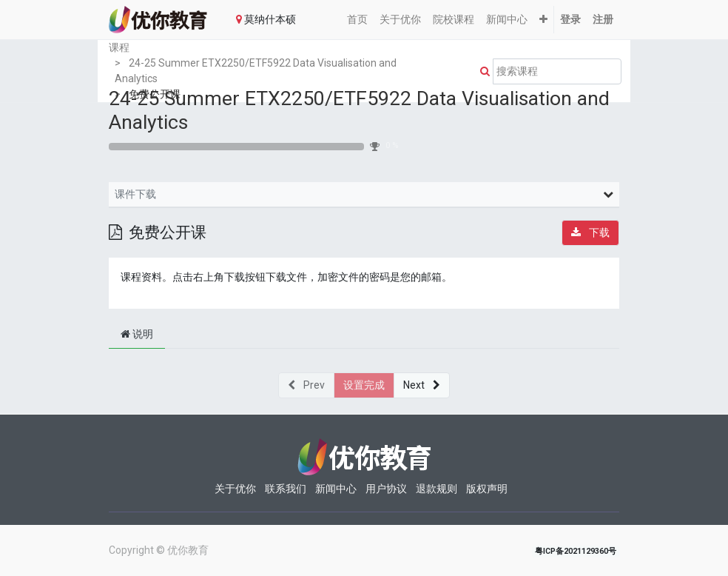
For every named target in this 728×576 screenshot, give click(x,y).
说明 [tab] (137, 334)
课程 (119, 47)
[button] (543, 20)
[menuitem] (357, 20)
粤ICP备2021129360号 (576, 551)
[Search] (482, 71)
